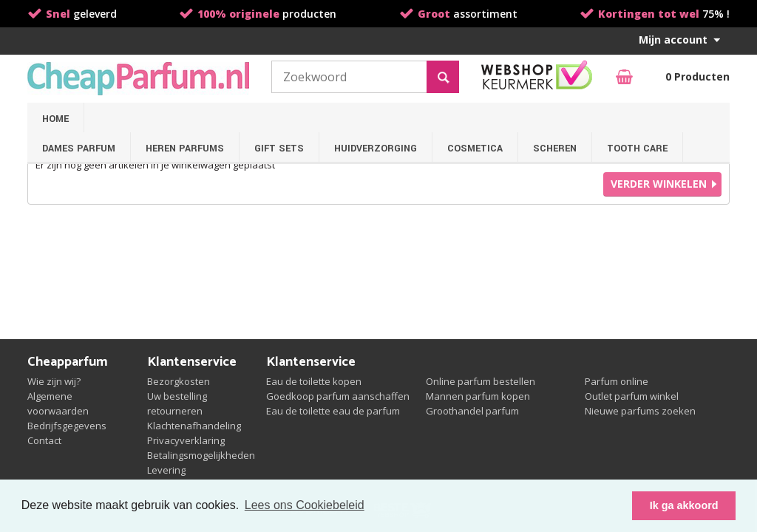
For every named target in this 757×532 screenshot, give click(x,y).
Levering (166, 470)
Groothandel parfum (472, 411)
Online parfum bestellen (481, 381)
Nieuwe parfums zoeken (640, 411)
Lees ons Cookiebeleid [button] (305, 505)
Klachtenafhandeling (194, 426)
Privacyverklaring (186, 440)
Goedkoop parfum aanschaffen (338, 396)
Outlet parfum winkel (632, 396)
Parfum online (617, 381)
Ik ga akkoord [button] (684, 505)
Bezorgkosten (179, 381)
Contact (44, 440)
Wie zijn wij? (54, 381)
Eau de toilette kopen (314, 381)
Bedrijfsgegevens (67, 426)
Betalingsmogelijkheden (201, 455)
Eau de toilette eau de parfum (333, 411)
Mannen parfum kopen (478, 396)
